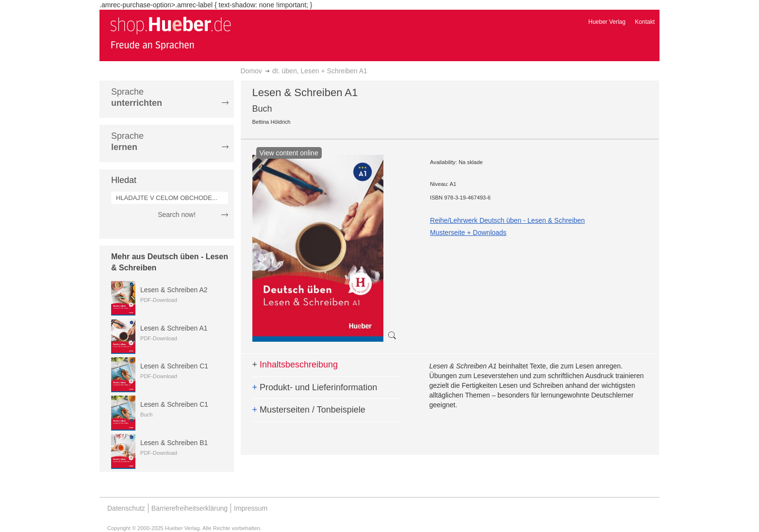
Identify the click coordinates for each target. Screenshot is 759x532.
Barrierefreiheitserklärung (190, 508)
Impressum (251, 508)
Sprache (137, 97)
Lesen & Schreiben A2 (174, 290)
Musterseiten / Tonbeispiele (309, 410)
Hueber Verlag (607, 22)
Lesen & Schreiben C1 (174, 366)
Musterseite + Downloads (468, 233)
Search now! (177, 215)
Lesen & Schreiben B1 (174, 443)
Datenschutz (126, 508)
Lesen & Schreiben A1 (174, 328)
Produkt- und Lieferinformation (315, 387)
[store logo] (170, 33)
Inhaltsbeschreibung (295, 365)
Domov (251, 71)
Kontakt (645, 22)
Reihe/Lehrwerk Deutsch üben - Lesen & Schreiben (507, 220)
